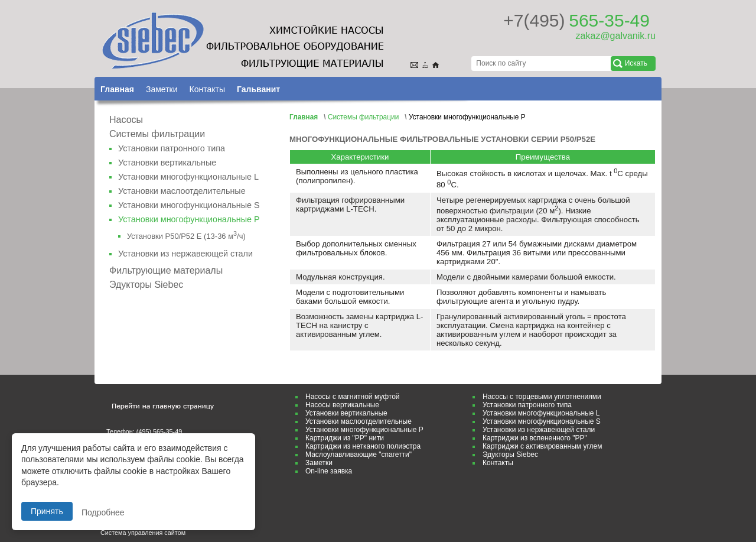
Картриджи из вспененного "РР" (535, 438)
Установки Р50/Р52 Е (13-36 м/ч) (186, 236)
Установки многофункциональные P (364, 430)
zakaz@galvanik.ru (616, 36)
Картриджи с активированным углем (542, 446)
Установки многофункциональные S (189, 205)
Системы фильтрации (157, 134)
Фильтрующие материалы (166, 270)
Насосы (126, 120)
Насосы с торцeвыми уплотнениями (542, 397)
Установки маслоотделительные (182, 191)
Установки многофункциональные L (188, 177)
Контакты (207, 89)
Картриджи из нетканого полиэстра (363, 446)
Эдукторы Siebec (146, 285)
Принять (47, 511)
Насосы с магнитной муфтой (353, 397)
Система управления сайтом (143, 533)
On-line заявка (329, 471)
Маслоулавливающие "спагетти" (359, 455)
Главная (117, 89)
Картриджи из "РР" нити (345, 438)
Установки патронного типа (172, 148)
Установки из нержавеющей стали (185, 254)
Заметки (162, 89)
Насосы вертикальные (342, 405)
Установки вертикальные (167, 163)
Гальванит (258, 89)
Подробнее (103, 512)
